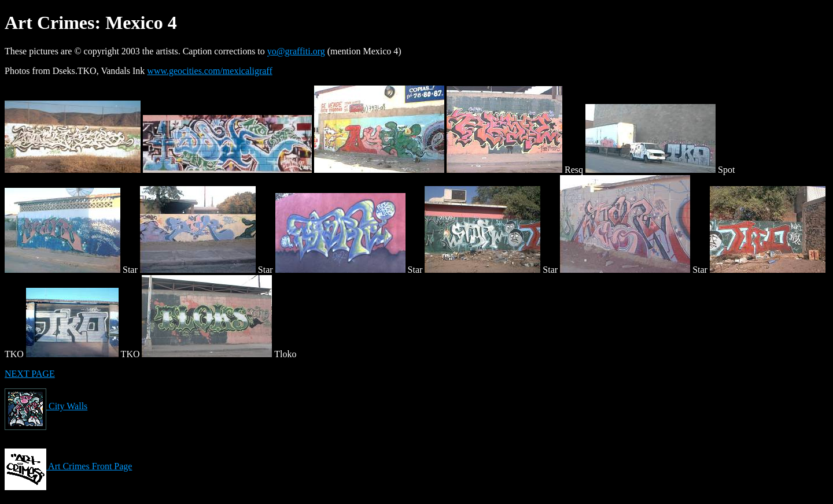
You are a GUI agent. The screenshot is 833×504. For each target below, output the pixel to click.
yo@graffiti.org (296, 51)
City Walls (46, 406)
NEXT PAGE (30, 374)
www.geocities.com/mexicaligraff (209, 71)
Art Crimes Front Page (68, 466)
